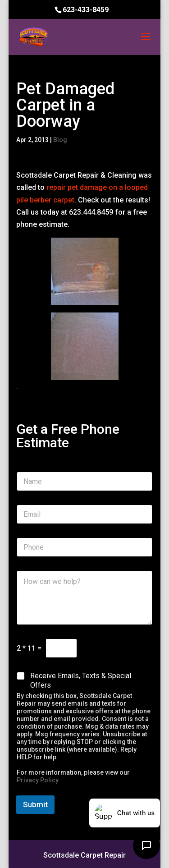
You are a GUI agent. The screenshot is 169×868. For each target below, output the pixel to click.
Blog (60, 140)
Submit (35, 804)
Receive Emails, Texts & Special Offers (81, 680)
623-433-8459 (86, 10)
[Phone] (85, 547)
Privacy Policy (38, 780)
